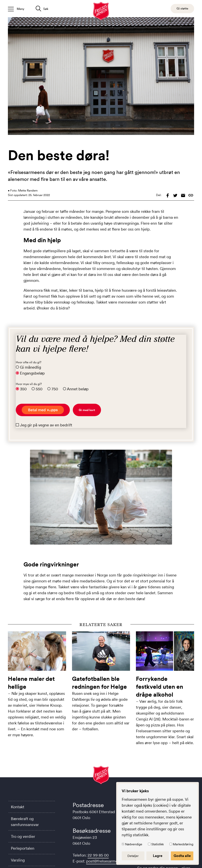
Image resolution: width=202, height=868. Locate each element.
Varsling (18, 860)
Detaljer (135, 856)
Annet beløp (78, 389)
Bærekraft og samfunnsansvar (25, 822)
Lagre (158, 856)
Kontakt (18, 807)
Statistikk (159, 844)
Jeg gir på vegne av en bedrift (46, 425)
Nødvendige (135, 844)
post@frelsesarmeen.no (107, 861)
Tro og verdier (23, 836)
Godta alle (182, 856)
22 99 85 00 (98, 855)
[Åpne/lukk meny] (16, 9)
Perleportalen (23, 848)
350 (23, 389)
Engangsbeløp (32, 373)
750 (55, 389)
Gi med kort (87, 410)
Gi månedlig (30, 367)
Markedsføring (183, 844)
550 (39, 389)
